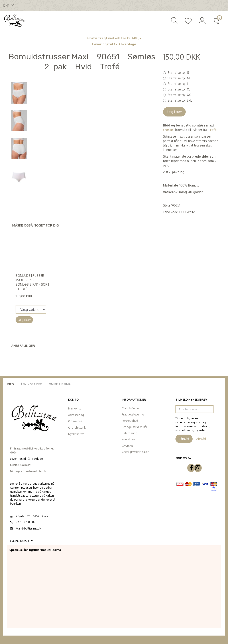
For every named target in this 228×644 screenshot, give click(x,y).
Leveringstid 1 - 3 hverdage (114, 44)
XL (179, 89)
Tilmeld (184, 439)
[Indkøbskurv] (217, 20)
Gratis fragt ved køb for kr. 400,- (114, 38)
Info (10, 384)
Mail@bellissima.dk (28, 528)
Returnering (130, 433)
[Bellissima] (14, 20)
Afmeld (201, 439)
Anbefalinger (23, 346)
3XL (180, 100)
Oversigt (127, 445)
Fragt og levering (133, 414)
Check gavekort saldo (136, 452)
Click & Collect (131, 408)
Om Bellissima (60, 384)
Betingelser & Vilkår (135, 427)
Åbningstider (31, 384)
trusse (168, 130)
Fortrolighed (130, 421)
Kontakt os (129, 439)
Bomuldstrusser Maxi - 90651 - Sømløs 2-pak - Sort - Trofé (33, 282)
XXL (180, 95)
